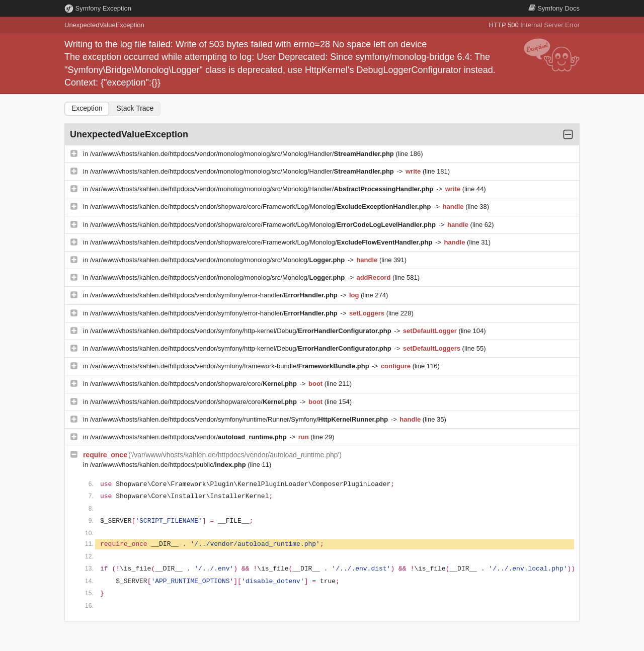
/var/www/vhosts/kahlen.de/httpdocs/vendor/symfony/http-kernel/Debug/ (242, 331)
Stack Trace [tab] (135, 108)
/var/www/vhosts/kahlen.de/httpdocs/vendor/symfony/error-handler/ (215, 295)
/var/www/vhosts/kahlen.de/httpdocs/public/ (169, 465)
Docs (554, 8)
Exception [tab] (87, 108)
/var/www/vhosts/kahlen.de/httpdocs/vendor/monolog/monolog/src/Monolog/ (218, 260)
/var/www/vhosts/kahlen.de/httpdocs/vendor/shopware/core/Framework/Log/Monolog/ (261, 207)
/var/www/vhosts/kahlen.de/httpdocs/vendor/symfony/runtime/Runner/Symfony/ (240, 419)
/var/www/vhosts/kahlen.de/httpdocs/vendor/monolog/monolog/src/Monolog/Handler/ (243, 154)
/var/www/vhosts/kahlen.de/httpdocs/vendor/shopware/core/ (194, 384)
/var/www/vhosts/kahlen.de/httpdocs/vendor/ (189, 437)
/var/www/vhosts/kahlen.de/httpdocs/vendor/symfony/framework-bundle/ (231, 366)
